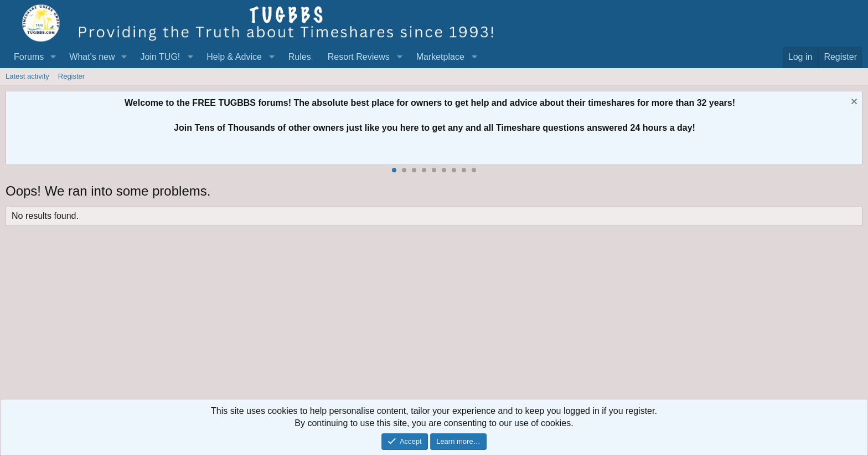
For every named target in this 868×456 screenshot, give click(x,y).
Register (71, 76)
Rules (300, 57)
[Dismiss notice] (853, 103)
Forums (29, 57)
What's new (92, 57)
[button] (53, 57)
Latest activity (27, 76)
